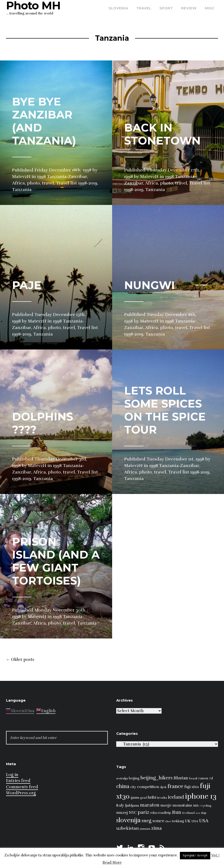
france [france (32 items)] (175, 786)
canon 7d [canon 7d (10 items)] (206, 778)
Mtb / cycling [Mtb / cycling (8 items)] (202, 806)
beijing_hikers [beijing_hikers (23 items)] (156, 778)
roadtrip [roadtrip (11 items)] (164, 813)
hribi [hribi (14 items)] (152, 797)
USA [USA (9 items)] (195, 821)
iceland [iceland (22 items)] (176, 797)
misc (210, 8)
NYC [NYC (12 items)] (133, 813)
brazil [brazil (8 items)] (193, 778)
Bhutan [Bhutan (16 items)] (181, 778)
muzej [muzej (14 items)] (122, 813)
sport (166, 8)
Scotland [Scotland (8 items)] (188, 813)
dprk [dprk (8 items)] (163, 787)
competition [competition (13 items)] (148, 787)
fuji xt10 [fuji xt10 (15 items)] (192, 787)
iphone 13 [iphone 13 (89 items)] (201, 796)
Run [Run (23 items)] (177, 812)
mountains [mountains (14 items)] (182, 805)
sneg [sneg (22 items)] (146, 821)
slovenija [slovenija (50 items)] (128, 820)
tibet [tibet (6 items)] (168, 821)
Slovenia (118, 8)
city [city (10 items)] (133, 787)
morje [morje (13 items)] (166, 805)
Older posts (20, 660)
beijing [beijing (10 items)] (134, 778)
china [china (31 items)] (123, 786)
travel (144, 8)
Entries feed (18, 781)
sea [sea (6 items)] (198, 813)
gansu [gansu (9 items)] (135, 798)
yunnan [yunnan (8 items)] (145, 829)
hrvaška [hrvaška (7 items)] (162, 798)
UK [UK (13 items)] (188, 821)
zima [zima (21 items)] (156, 828)
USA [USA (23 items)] (204, 821)
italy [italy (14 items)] (120, 805)
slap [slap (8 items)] (204, 813)
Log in (12, 775)
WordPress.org (21, 793)
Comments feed (22, 787)
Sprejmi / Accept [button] (195, 855)
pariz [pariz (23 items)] (143, 812)
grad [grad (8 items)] (143, 798)
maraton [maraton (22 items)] (150, 805)
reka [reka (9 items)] (153, 813)
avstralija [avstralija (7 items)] (122, 778)
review (189, 8)
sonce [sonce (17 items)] (158, 821)
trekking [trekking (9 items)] (178, 821)
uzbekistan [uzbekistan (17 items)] (127, 828)
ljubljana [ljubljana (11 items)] (132, 805)
